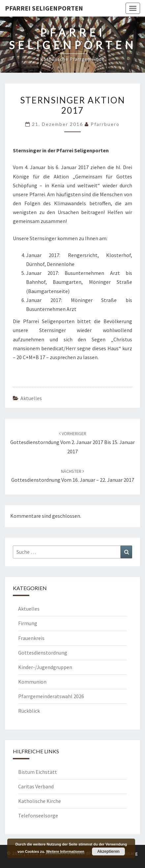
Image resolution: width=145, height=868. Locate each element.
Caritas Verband (36, 786)
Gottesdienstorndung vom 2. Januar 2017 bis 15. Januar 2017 (72, 442)
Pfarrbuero (105, 124)
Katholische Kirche (40, 801)
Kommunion (32, 682)
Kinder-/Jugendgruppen (45, 667)
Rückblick (29, 711)
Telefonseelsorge (38, 815)
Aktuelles (31, 398)
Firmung (28, 623)
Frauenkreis (31, 638)
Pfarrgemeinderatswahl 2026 (51, 696)
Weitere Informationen (65, 851)
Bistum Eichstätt (38, 772)
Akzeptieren (108, 851)
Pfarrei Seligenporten (44, 8)
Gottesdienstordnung (43, 653)
